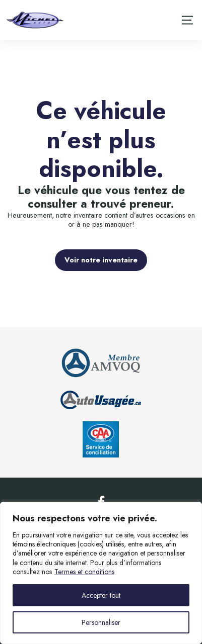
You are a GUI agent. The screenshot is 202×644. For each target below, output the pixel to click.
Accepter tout (101, 595)
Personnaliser (101, 622)
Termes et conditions (84, 572)
